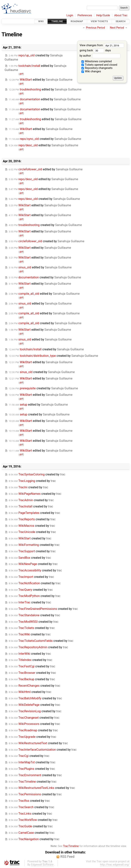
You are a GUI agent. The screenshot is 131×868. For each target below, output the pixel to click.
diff (21, 74)
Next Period (117, 28)
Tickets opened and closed (99, 65)
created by (45, 139)
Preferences (85, 15)
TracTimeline (71, 846)
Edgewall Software (42, 865)
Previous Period (95, 28)
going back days (95, 50)
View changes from (102, 45)
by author (100, 56)
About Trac (121, 15)
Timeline (57, 21)
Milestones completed (97, 61)
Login (70, 15)
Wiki (41, 21)
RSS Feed (67, 857)
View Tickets (99, 21)
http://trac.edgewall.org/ (115, 865)
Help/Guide (103, 15)
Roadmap (77, 21)
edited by (41, 80)
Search (121, 21)
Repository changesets (97, 68)
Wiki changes (91, 71)
